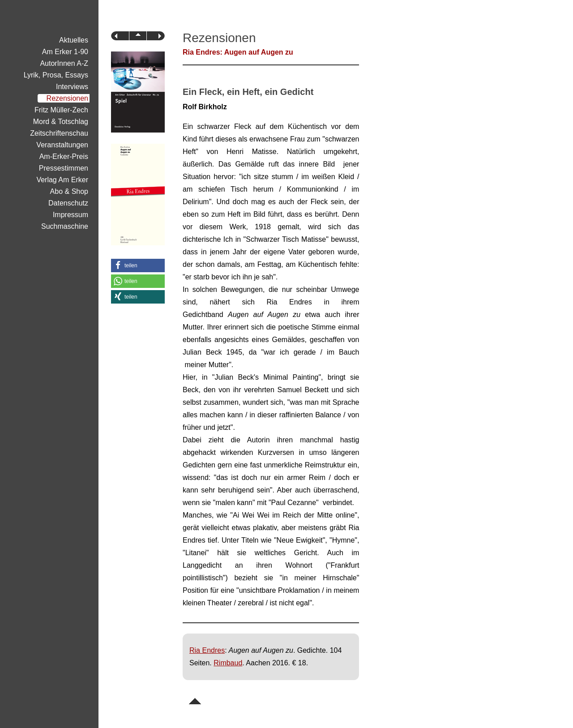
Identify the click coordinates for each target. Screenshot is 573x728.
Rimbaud (228, 663)
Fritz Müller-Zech (61, 110)
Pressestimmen (64, 168)
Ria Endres (207, 650)
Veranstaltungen (62, 145)
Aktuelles (74, 40)
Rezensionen (67, 98)
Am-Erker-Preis (64, 156)
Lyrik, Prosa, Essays (56, 75)
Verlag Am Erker (62, 180)
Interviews (72, 87)
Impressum (71, 215)
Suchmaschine (65, 226)
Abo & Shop (69, 191)
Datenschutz (68, 203)
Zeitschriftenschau (59, 133)
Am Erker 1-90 (65, 52)
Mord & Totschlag (61, 122)
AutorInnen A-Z (64, 63)
